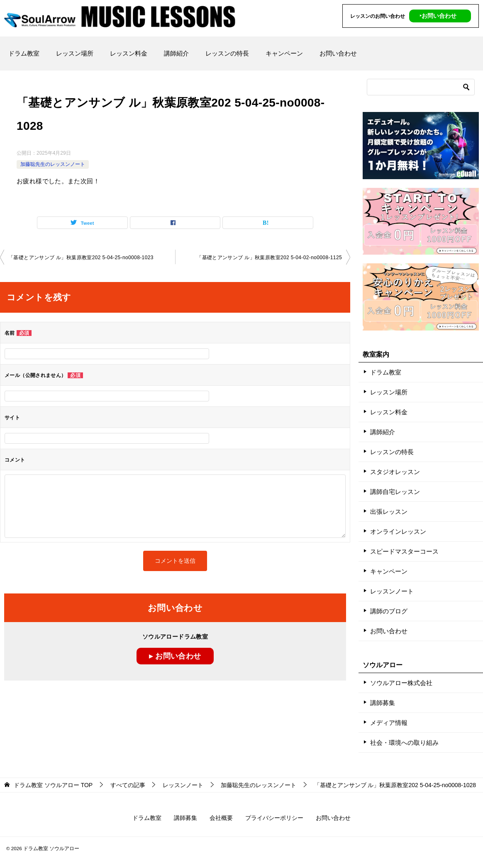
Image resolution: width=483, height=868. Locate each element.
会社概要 (221, 818)
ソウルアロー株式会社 (401, 683)
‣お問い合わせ (438, 16)
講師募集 (383, 703)
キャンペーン (284, 53)
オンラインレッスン (398, 531)
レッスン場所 (75, 53)
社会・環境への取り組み (404, 743)
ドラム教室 (24, 53)
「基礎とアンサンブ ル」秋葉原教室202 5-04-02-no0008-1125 (269, 258)
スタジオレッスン (395, 472)
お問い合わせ (338, 53)
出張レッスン (389, 512)
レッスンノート (392, 591)
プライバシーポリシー (274, 818)
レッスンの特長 (227, 53)
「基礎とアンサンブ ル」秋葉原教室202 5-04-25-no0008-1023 (81, 258)
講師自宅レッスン (395, 492)
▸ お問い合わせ (175, 656)
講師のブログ (389, 611)
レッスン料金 (129, 53)
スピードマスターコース (404, 551)
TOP (53, 785)
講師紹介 (176, 53)
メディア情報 (389, 723)
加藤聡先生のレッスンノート (53, 164)
